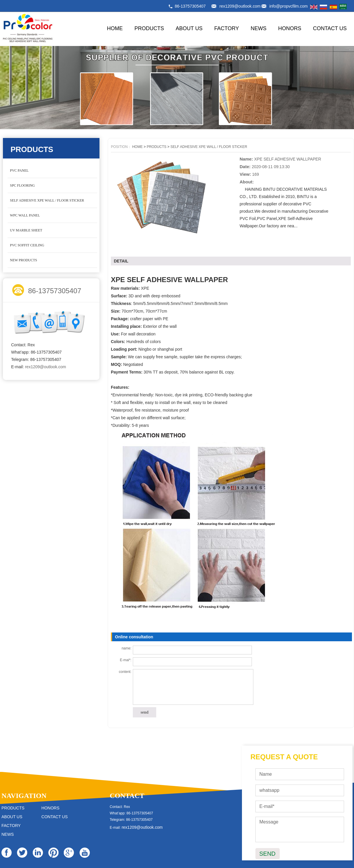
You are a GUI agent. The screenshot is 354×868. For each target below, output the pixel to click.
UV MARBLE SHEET (26, 230)
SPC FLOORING (22, 185)
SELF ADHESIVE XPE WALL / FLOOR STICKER (47, 200)
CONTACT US (330, 28)
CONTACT (127, 796)
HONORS (290, 28)
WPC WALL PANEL (25, 215)
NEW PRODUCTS (24, 260)
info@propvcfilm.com (289, 6)
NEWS (259, 28)
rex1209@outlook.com (240, 6)
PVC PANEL (19, 170)
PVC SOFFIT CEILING (27, 245)
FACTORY (226, 28)
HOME (115, 28)
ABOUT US (189, 28)
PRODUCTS (149, 28)
